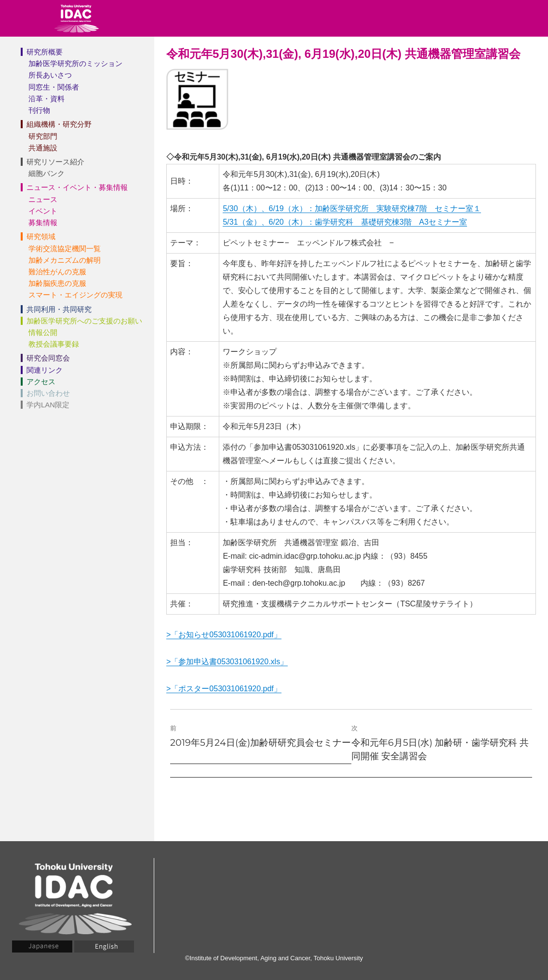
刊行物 (39, 110)
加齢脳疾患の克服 (57, 283)
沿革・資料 (47, 99)
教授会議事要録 (54, 344)
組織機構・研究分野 (59, 124)
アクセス (41, 382)
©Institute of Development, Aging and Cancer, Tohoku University (274, 958)
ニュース (43, 199)
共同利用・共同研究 (59, 309)
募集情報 (43, 222)
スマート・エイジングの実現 (75, 295)
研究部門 (43, 136)
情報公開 (43, 332)
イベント (43, 211)
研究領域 (41, 236)
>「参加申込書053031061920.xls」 (227, 662)
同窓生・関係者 (54, 87)
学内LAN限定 (48, 405)
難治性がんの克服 (57, 272)
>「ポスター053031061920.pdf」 (224, 689)
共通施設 (43, 148)
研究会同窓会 (48, 358)
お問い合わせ (48, 393)
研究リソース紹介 (55, 162)
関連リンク (45, 370)
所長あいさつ (50, 75)
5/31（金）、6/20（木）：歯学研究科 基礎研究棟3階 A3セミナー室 (345, 222)
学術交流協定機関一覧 (65, 248)
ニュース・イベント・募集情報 (77, 187)
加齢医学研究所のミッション (75, 63)
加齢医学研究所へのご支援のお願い (84, 321)
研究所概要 (45, 52)
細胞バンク (47, 173)
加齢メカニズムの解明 (65, 260)
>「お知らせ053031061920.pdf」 (224, 635)
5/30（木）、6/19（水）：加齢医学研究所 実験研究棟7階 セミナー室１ (352, 208)
